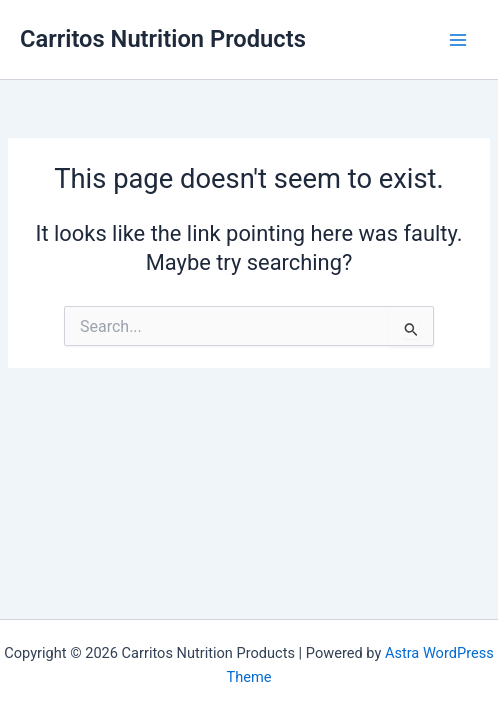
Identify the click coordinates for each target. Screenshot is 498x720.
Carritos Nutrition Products (163, 39)
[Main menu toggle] (458, 39)
